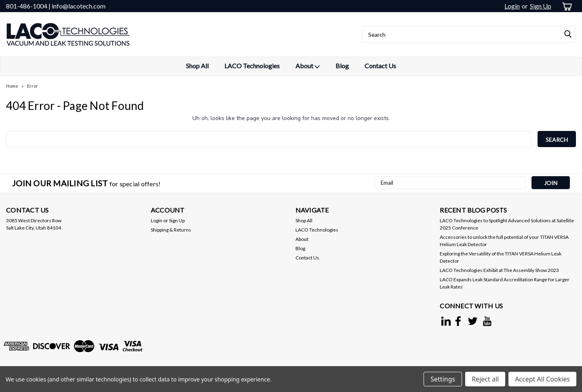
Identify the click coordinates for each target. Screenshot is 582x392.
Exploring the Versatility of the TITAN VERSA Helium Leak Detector (501, 257)
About (308, 66)
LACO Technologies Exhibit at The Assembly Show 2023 (499, 270)
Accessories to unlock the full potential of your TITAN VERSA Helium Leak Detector (504, 241)
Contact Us (380, 66)
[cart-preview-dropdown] (566, 6)
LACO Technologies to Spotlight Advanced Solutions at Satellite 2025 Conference (507, 224)
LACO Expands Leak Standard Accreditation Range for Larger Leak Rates (505, 283)
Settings (443, 379)
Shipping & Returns (171, 230)
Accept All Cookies (542, 379)
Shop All (197, 66)
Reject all (485, 379)
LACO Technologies (252, 66)
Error (33, 86)
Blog (342, 66)
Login (512, 6)
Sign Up (541, 6)
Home (12, 86)
